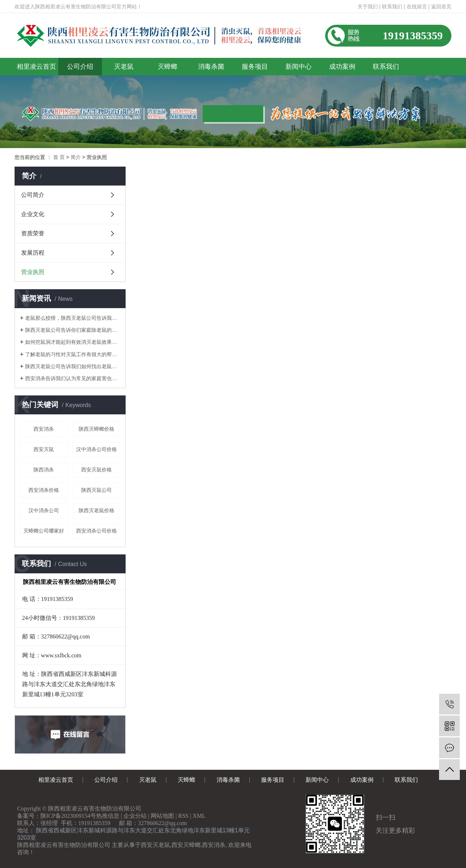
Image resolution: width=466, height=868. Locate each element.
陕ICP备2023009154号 (68, 816)
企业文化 (33, 214)
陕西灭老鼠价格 (96, 510)
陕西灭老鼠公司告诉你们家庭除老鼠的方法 (73, 330)
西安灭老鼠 (155, 845)
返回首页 (441, 7)
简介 (76, 157)
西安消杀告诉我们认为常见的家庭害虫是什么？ (73, 378)
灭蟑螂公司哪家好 (44, 531)
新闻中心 (299, 67)
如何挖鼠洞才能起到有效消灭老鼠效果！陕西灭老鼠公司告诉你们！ (73, 342)
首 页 (59, 157)
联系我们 (392, 7)
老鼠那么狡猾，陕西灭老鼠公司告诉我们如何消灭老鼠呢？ (73, 318)
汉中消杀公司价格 (96, 449)
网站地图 (162, 816)
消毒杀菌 (211, 67)
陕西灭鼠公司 (96, 490)
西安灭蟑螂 (186, 845)
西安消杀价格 (44, 490)
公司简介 (33, 195)
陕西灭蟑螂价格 (96, 429)
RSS (183, 816)
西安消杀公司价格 (96, 531)
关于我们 (368, 7)
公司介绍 (80, 67)
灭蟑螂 (167, 67)
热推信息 (108, 816)
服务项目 (255, 67)
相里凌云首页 (36, 67)
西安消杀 (44, 429)
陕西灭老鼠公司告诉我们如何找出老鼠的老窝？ (73, 366)
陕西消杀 (44, 470)
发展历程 (33, 253)
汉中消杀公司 (44, 510)
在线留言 (417, 7)
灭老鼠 (124, 67)
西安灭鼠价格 (96, 470)
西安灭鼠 (44, 449)
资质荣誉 (33, 233)
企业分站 (135, 816)
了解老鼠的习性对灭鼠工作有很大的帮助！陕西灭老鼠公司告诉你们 (73, 354)
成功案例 (342, 67)
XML (199, 816)
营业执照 (33, 272)
